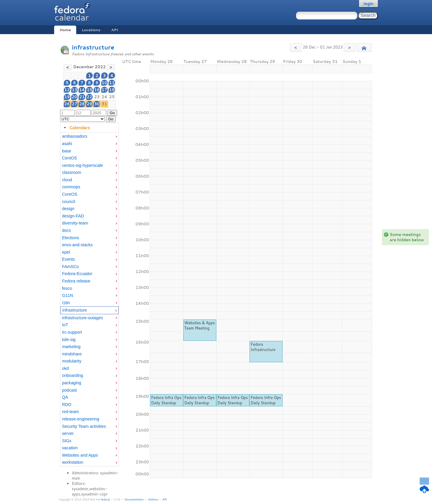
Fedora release (76, 281)
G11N (68, 295)
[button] (296, 48)
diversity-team (75, 223)
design (68, 209)
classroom (72, 172)
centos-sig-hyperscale (83, 165)
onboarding (73, 375)
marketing (71, 347)
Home (65, 30)
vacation (70, 448)
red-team (70, 412)
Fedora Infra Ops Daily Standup (166, 400)
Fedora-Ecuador (77, 274)
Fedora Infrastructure (263, 347)
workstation (73, 462)
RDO (67, 405)
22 (90, 97)
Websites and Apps (80, 455)
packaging (72, 383)
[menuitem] (89, 136)
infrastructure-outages (83, 318)
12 (67, 90)
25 (112, 97)
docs (67, 230)
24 (104, 97)
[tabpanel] (89, 300)
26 (67, 104)
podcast (69, 390)
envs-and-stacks (77, 245)
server (68, 433)
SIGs (67, 441)
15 (90, 90)
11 (112, 83)
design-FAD (73, 216)
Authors (153, 499)
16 (97, 90)
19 (67, 97)
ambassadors (75, 136)
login (368, 4)
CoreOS (70, 194)
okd (65, 368)
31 (104, 104)
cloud (67, 180)
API (115, 30)
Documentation (134, 499)
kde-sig (69, 340)
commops (71, 187)
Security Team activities (84, 426)
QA (65, 397)
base (67, 151)
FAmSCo (70, 267)
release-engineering (81, 419)
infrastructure (93, 47)
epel (66, 252)
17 (104, 90)
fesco (67, 288)
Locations (91, 30)
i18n (66, 303)
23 (97, 97)
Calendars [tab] (76, 128)
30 (97, 104)
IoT (65, 325)
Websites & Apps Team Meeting (200, 325)
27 (75, 104)
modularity (72, 361)
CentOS (70, 158)
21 (82, 97)
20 (75, 97)
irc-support (72, 332)
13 (75, 90)
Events (69, 259)
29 (90, 104)
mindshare (72, 354)
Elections (71, 238)
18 (112, 90)
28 (82, 104)
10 (104, 83)
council (69, 202)
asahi (67, 144)
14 (82, 90)
